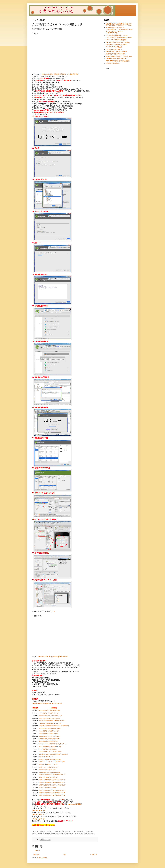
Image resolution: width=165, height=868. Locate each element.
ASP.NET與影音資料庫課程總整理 (116, 52)
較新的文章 (36, 854)
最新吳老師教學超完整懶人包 (115, 27)
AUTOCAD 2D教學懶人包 (114, 49)
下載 (54, 612)
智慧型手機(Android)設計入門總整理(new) (119, 56)
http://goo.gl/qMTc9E (39, 815)
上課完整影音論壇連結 (113, 63)
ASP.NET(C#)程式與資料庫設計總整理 (118, 61)
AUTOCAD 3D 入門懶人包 (114, 47)
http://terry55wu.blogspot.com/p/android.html (53, 657)
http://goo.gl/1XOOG (74, 804)
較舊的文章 (93, 854)
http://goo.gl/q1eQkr (39, 819)
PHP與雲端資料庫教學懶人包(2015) (117, 35)
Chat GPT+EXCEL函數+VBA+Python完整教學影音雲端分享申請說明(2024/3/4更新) (119, 24)
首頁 (65, 854)
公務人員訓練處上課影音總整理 (116, 54)
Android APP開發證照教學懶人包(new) (118, 42)
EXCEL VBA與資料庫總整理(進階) (116, 40)
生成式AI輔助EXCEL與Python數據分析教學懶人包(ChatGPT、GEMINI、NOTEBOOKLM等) (119, 31)
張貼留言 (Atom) (42, 858)
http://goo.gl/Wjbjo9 (39, 810)
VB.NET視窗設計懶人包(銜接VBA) (116, 45)
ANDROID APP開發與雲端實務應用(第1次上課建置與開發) (59, 74)
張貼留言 (38, 850)
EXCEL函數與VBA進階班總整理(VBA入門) (119, 38)
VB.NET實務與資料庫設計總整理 (116, 59)
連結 (53, 825)
